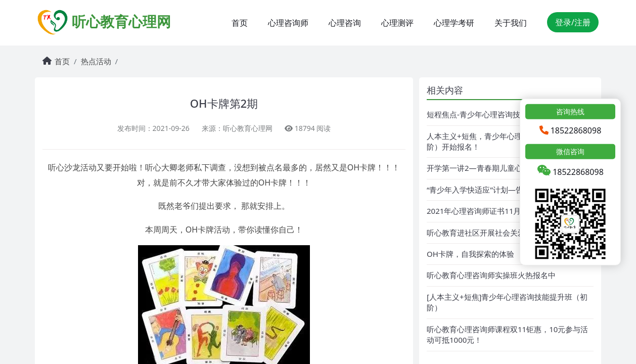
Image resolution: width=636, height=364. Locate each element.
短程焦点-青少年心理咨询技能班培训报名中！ (504, 114)
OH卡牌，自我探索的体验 (470, 254)
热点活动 (96, 61)
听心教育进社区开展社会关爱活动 (484, 233)
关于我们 (511, 23)
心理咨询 (345, 23)
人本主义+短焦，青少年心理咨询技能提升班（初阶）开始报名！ (509, 141)
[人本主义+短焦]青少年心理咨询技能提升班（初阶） (507, 302)
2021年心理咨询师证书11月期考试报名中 (496, 211)
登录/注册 (573, 22)
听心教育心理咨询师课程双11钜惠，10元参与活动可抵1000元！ (507, 334)
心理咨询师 (288, 23)
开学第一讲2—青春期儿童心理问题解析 (493, 168)
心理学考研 (454, 23)
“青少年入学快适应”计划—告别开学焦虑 (494, 190)
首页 (240, 23)
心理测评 (397, 23)
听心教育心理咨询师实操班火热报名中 (491, 275)
